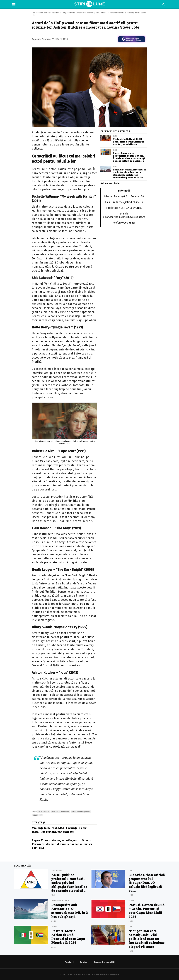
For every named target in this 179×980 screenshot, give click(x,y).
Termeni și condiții (104, 962)
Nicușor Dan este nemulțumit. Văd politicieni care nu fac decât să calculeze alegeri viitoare (146, 939)
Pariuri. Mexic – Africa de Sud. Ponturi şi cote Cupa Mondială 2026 (68, 937)
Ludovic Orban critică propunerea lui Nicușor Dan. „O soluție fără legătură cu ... (147, 883)
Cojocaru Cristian (41, 39)
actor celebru (44, 812)
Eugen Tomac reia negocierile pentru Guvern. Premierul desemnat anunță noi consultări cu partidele (62, 844)
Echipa (84, 962)
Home (34, 13)
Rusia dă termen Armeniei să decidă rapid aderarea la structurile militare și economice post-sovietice (130, 174)
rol (41, 815)
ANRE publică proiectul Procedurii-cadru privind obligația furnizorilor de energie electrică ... (69, 883)
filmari (35, 815)
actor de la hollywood (60, 812)
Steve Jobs (39, 707)
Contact (69, 962)
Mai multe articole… (111, 183)
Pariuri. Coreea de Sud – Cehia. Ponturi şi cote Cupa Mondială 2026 (147, 911)
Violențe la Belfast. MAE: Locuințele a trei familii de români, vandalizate (128, 142)
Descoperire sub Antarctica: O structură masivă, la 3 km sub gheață (70, 911)
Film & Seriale (44, 13)
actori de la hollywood (81, 812)
